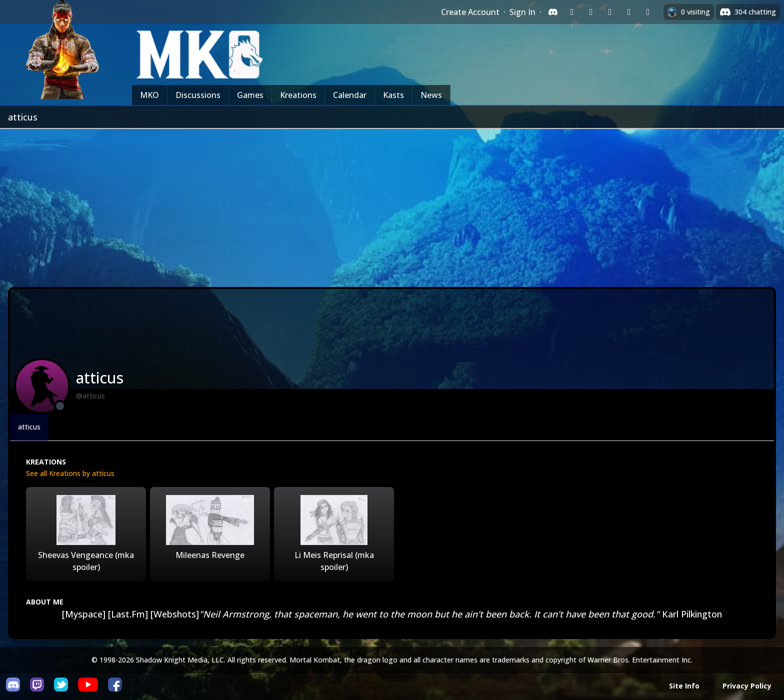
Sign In (522, 12)
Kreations (298, 95)
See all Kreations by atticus (70, 473)
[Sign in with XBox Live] (648, 12)
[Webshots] (175, 614)
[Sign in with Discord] (553, 12)
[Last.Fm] (128, 614)
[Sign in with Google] (591, 12)
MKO (149, 95)
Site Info (684, 686)
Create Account (470, 12)
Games (250, 95)
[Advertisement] (392, 204)
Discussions (198, 95)
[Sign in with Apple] (629, 12)
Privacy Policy (747, 686)
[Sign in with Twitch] (572, 12)
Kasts (393, 95)
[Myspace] (84, 614)
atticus (29, 427)
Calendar (350, 95)
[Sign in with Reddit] (610, 12)
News (431, 95)
